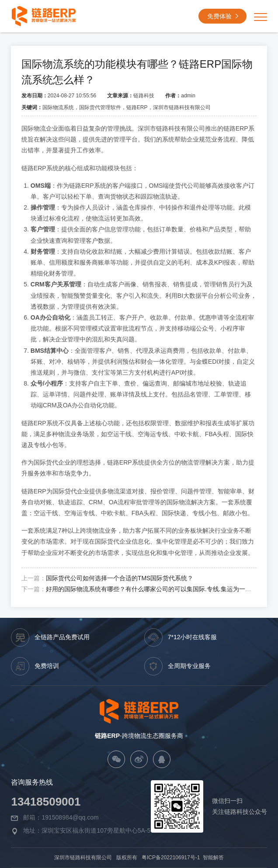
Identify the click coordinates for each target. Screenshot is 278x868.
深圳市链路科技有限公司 (84, 858)
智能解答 (213, 858)
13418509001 (46, 802)
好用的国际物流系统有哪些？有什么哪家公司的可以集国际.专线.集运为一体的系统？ (161, 589)
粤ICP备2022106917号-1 (171, 858)
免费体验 (224, 17)
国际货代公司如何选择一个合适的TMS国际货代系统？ (120, 578)
